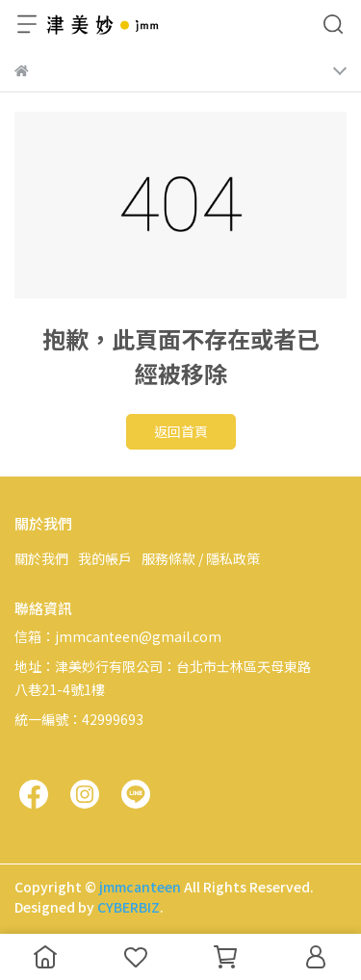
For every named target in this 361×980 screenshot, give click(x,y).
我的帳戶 (105, 558)
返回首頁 (181, 431)
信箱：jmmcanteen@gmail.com (118, 636)
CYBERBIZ (129, 907)
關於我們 (41, 558)
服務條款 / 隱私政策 (201, 558)
